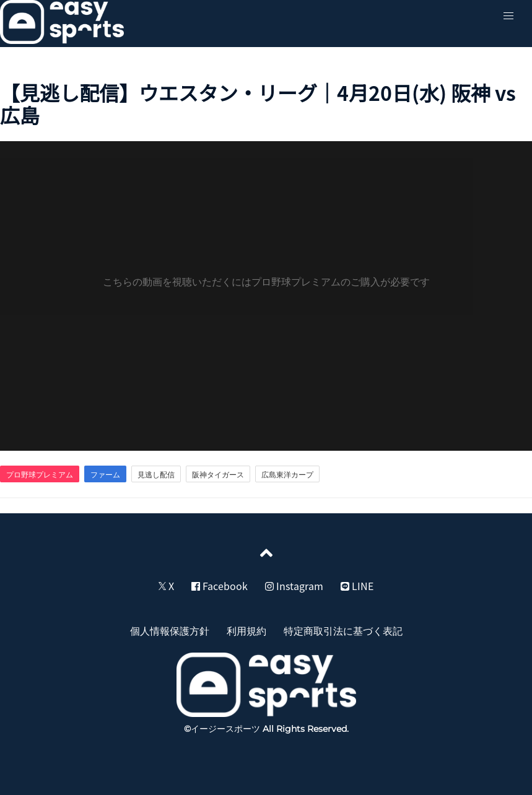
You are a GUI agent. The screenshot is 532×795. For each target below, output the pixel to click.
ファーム (105, 474)
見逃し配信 (156, 474)
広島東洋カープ (287, 474)
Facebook (220, 586)
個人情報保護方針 (170, 630)
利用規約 (246, 630)
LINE (357, 586)
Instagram (294, 586)
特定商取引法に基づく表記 (343, 630)
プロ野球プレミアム (40, 474)
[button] (508, 16)
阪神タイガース (218, 474)
